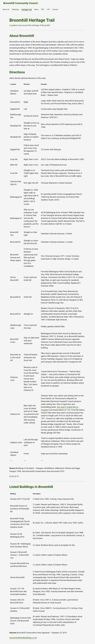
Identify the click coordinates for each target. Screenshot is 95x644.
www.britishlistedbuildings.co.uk (23, 638)
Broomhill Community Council (20, 3)
